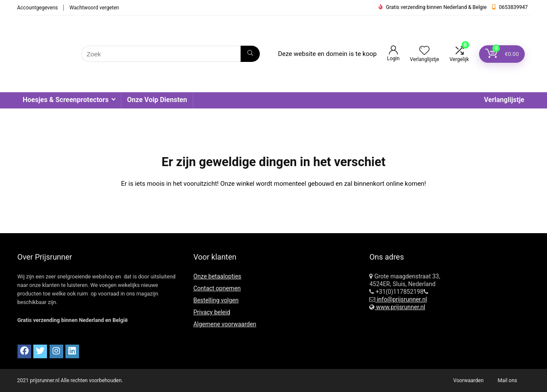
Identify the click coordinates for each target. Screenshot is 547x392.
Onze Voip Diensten (157, 100)
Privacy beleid (212, 312)
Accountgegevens (37, 8)
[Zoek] (250, 54)
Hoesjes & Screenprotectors (66, 100)
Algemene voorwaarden (225, 324)
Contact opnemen (217, 288)
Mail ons (507, 380)
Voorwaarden (469, 380)
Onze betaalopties (217, 276)
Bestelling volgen (216, 300)
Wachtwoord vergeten (94, 8)
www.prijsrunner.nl (400, 307)
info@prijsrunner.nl (401, 299)
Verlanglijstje (504, 100)
